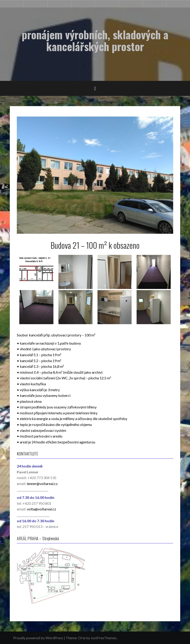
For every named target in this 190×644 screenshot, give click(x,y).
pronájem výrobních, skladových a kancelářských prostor (95, 40)
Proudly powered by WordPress (38, 638)
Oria (82, 638)
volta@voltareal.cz (41, 509)
